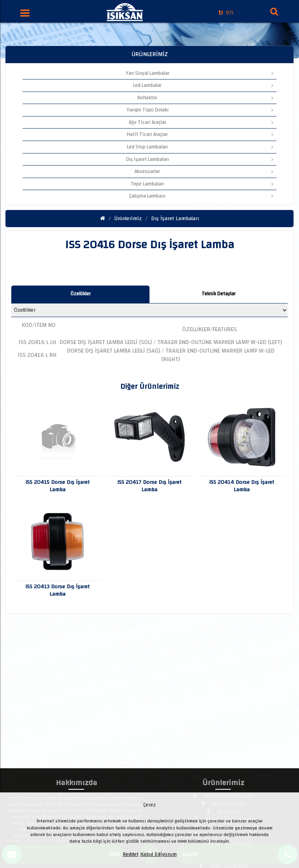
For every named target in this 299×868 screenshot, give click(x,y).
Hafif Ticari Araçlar (200, 134)
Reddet (131, 854)
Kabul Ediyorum (158, 854)
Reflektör (205, 98)
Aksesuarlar (204, 171)
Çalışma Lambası (201, 196)
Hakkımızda (76, 784)
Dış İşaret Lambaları (200, 159)
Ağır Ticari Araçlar (201, 122)
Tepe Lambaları (202, 184)
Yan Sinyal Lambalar (200, 73)
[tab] (80, 294)
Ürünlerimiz (128, 219)
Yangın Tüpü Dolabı (200, 110)
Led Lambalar (203, 85)
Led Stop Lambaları (200, 147)
